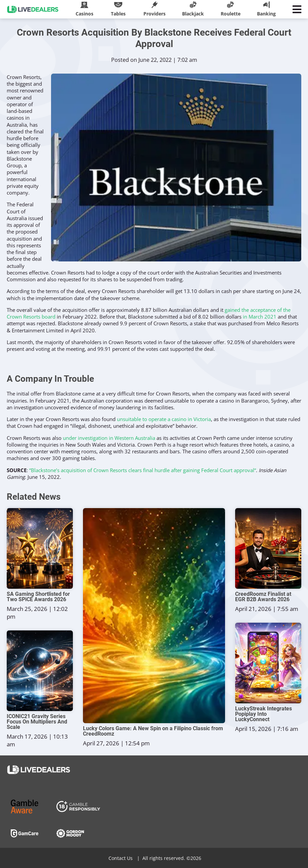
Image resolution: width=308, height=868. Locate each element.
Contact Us (121, 858)
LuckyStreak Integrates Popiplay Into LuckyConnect (263, 714)
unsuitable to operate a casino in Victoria (164, 419)
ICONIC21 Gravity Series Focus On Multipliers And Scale (37, 722)
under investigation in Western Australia (109, 438)
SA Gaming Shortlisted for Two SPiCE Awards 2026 (38, 597)
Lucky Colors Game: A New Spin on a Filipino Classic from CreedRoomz (153, 731)
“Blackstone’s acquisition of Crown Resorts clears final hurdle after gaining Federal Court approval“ (143, 470)
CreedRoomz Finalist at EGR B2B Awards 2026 (263, 597)
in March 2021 (260, 317)
